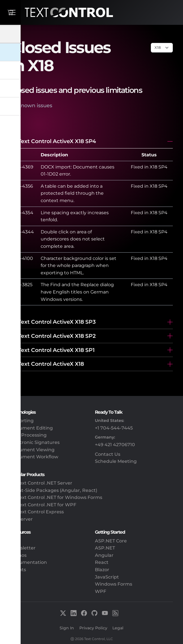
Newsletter (23, 548)
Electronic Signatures (35, 442)
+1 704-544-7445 (114, 428)
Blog (15, 541)
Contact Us (108, 454)
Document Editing (31, 428)
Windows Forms (114, 584)
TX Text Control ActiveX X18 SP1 (52, 350)
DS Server (21, 519)
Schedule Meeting (116, 461)
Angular (104, 555)
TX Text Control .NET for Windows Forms (56, 497)
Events (18, 570)
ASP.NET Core (111, 541)
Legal (118, 628)
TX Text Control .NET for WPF (43, 505)
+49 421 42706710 (115, 445)
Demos (18, 555)
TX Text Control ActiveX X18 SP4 (53, 141)
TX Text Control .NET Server (41, 483)
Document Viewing (32, 450)
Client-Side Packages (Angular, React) (54, 490)
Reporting (22, 421)
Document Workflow (34, 457)
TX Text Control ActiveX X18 (47, 364)
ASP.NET (105, 548)
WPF (101, 591)
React (102, 562)
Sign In (67, 628)
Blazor (102, 570)
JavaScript (107, 577)
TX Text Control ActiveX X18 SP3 (53, 322)
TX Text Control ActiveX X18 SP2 (53, 336)
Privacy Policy (93, 628)
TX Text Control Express (37, 512)
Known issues (35, 105)
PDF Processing (28, 435)
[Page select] (162, 48)
